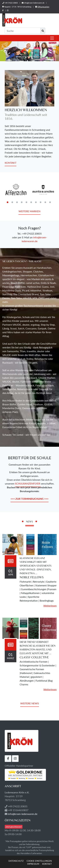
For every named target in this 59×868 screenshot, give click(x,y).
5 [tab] (26, 202)
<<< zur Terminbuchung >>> (29, 499)
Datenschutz (16, 861)
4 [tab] (22, 202)
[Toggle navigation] (52, 38)
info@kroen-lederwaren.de (34, 3)
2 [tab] (12, 202)
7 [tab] (36, 202)
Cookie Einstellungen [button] (39, 861)
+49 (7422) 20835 (11, 3)
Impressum (33, 864)
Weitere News (30, 703)
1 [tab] (8, 202)
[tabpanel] (16, 190)
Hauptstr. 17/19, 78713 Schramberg (17, 7)
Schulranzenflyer (28, 483)
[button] (4, 51)
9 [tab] (45, 202)
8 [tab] (41, 202)
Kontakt (11, 163)
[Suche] (23, 31)
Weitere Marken (29, 211)
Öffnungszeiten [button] (43, 7)
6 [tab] (31, 202)
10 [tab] (50, 202)
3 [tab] (17, 202)
